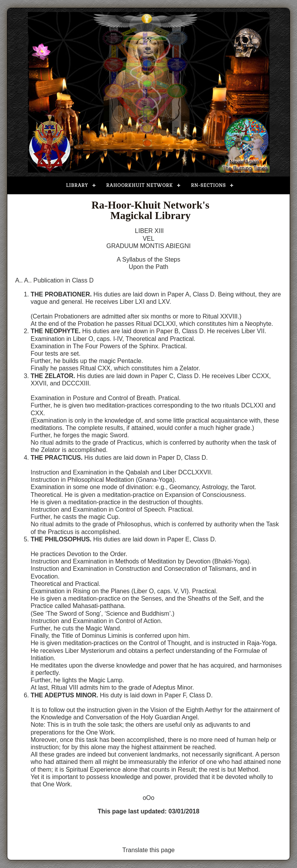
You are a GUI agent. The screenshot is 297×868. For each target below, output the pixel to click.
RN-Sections (208, 185)
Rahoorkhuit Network (140, 185)
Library (77, 185)
